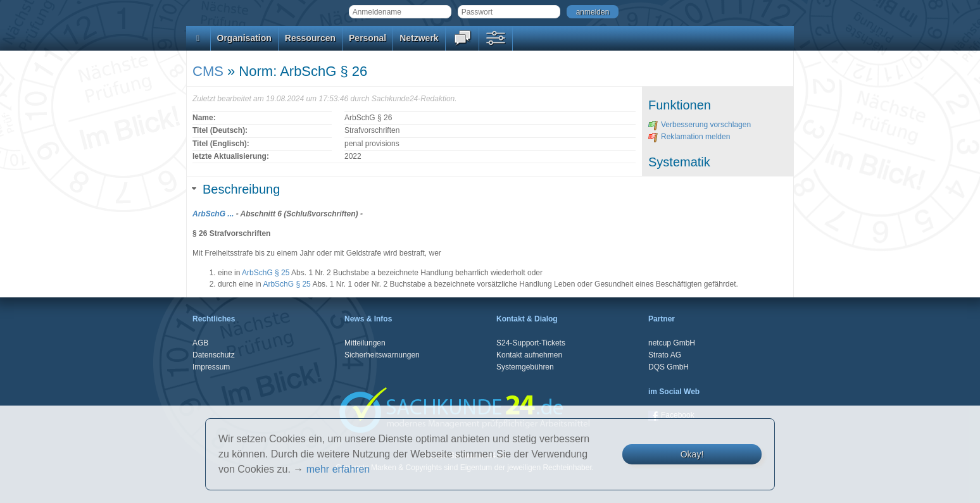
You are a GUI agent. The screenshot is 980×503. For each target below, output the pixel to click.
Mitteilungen (365, 343)
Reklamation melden (689, 137)
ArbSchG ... (213, 214)
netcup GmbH (672, 343)
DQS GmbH (669, 367)
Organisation (244, 38)
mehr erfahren (338, 469)
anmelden (593, 12)
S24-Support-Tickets (531, 343)
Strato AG (665, 355)
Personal (368, 38)
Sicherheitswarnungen (382, 355)
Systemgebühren (525, 367)
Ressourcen (310, 38)
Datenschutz (214, 355)
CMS (208, 71)
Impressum (211, 367)
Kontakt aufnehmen (529, 355)
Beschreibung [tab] (236, 189)
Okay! (692, 454)
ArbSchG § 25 (266, 273)
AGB (200, 343)
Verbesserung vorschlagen (700, 125)
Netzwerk (419, 38)
